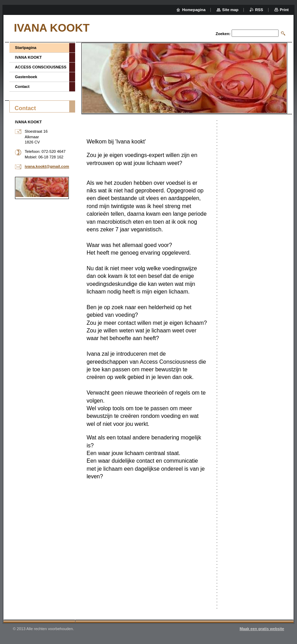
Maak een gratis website (262, 629)
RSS (259, 10)
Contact (22, 86)
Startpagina (26, 48)
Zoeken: (223, 34)
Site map (230, 10)
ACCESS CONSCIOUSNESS (41, 67)
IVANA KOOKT (28, 57)
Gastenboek (26, 77)
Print (284, 10)
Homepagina (194, 10)
